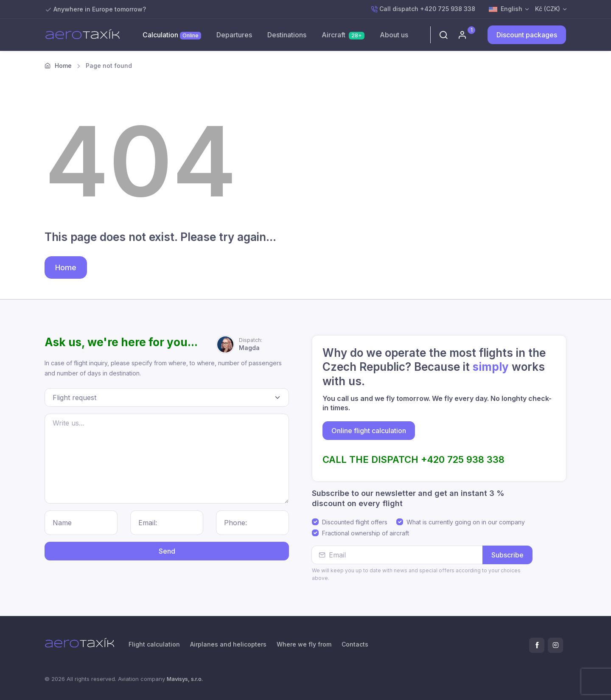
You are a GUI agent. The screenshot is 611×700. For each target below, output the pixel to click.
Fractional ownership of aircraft (366, 533)
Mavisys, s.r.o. (185, 679)
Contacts (355, 644)
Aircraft (343, 35)
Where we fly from (304, 644)
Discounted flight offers (355, 522)
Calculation (172, 35)
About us (394, 35)
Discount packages (527, 35)
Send (167, 551)
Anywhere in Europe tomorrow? (100, 9)
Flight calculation (154, 644)
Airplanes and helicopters (228, 644)
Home (63, 66)
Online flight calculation (369, 431)
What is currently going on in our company (466, 522)
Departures (234, 35)
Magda (251, 344)
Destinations (287, 35)
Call (423, 9)
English (506, 9)
